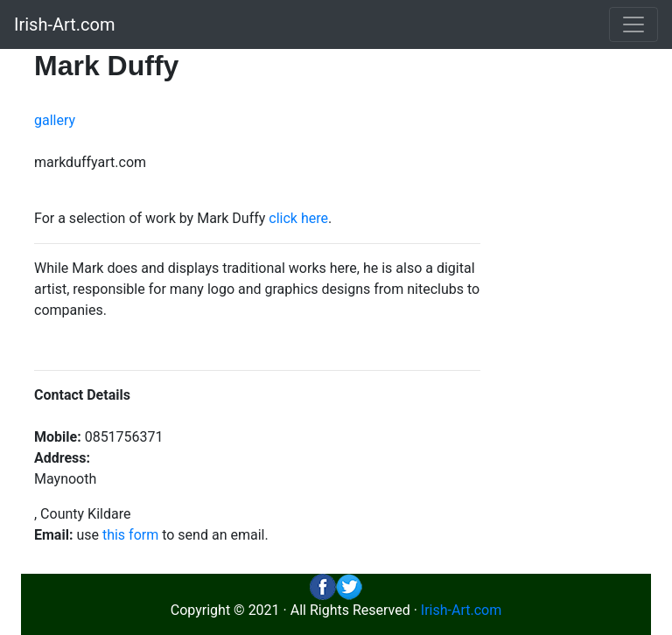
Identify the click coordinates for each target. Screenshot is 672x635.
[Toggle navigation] (633, 24)
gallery (55, 120)
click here (298, 218)
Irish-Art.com (65, 24)
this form (130, 535)
